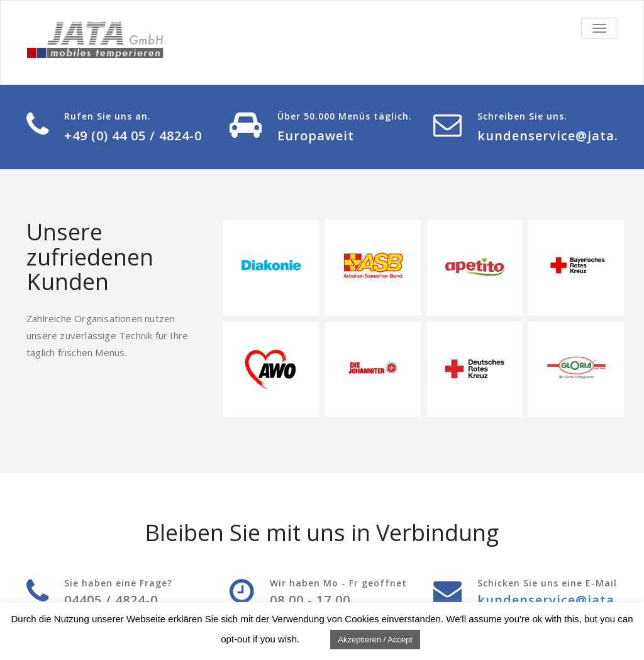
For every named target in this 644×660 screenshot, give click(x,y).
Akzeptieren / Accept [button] (375, 640)
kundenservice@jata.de (556, 136)
